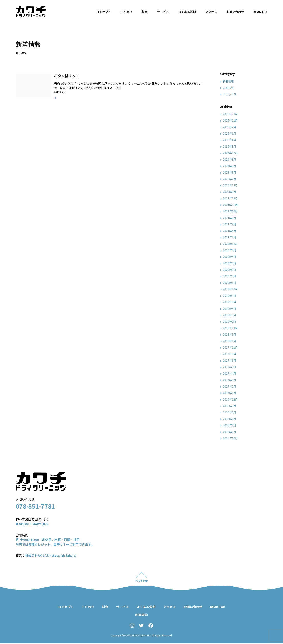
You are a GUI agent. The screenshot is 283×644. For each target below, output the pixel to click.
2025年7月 (230, 127)
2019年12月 (230, 289)
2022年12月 (230, 185)
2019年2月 (230, 322)
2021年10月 (230, 211)
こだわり (126, 12)
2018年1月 (230, 341)
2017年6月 (230, 360)
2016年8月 (230, 412)
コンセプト (104, 12)
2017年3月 (230, 380)
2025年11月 (230, 120)
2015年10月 (230, 438)
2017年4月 (230, 373)
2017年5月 (230, 367)
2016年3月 (230, 425)
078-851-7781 (35, 506)
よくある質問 (187, 12)
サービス (163, 12)
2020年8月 (230, 250)
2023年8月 (230, 172)
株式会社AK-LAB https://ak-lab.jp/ (51, 555)
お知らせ (228, 88)
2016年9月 (230, 406)
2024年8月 (230, 159)
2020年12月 (230, 244)
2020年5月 (230, 257)
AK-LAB (260, 12)
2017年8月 (230, 354)
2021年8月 (230, 218)
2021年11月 (230, 205)
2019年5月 (230, 309)
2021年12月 (230, 198)
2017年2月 (230, 386)
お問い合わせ (235, 12)
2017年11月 (230, 347)
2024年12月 (230, 153)
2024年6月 (230, 166)
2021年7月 (230, 224)
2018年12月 (230, 328)
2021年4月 (230, 231)
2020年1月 (230, 283)
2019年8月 (230, 302)
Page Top (142, 581)
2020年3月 (230, 270)
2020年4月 (230, 263)
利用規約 (141, 615)
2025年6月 (230, 133)
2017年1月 (230, 393)
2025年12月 (230, 114)
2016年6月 (230, 419)
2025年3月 (230, 146)
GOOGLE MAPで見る (32, 524)
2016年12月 (230, 399)
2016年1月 (230, 432)
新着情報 (228, 81)
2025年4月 (230, 140)
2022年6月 (230, 192)
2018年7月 (230, 334)
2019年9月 (230, 296)
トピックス (230, 94)
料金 (145, 12)
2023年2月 (230, 179)
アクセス (211, 12)
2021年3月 (230, 237)
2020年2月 (230, 276)
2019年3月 (230, 315)
